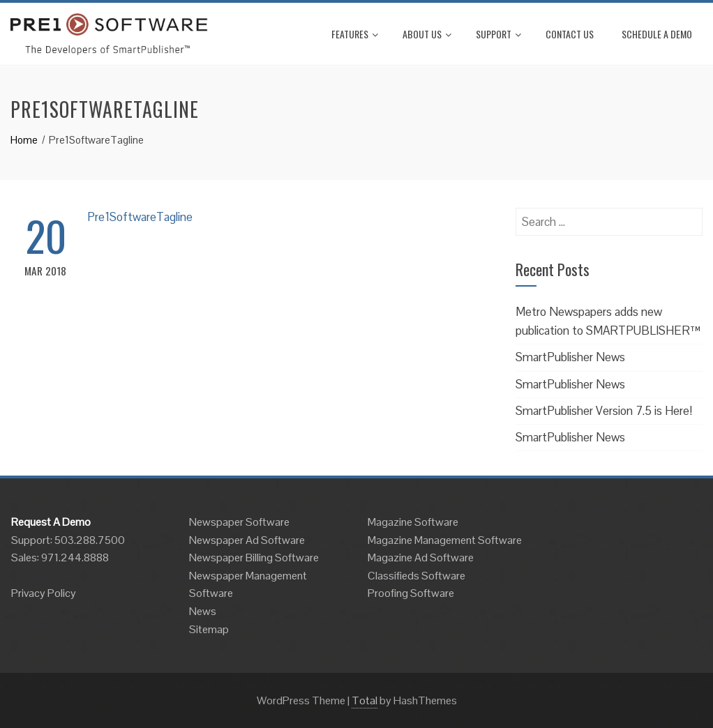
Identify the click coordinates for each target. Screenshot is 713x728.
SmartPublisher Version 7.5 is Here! (604, 411)
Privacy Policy (44, 593)
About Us (427, 34)
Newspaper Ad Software (247, 540)
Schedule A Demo (657, 34)
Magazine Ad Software (421, 558)
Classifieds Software (416, 576)
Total (365, 700)
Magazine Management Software (445, 540)
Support (498, 34)
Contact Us (570, 34)
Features (355, 34)
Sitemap (209, 629)
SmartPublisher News (570, 357)
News (203, 611)
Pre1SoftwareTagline (140, 217)
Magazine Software (413, 522)
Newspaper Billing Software (254, 558)
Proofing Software (411, 593)
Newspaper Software (239, 522)
